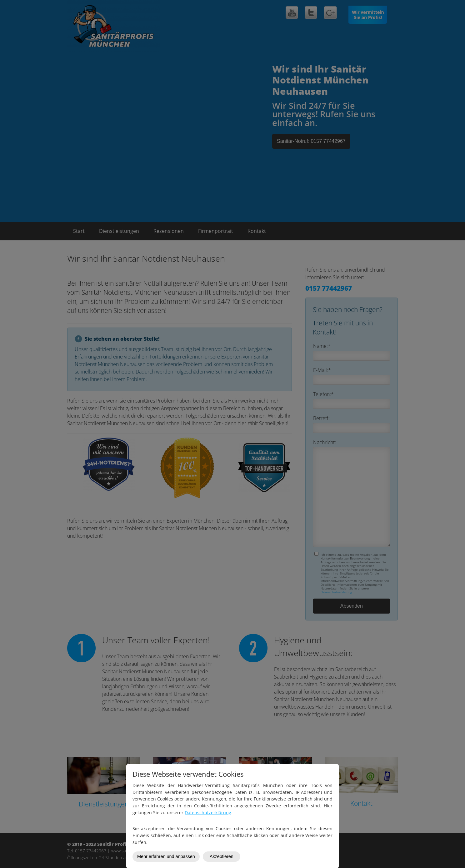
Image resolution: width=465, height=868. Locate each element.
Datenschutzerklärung (208, 813)
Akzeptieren (222, 856)
